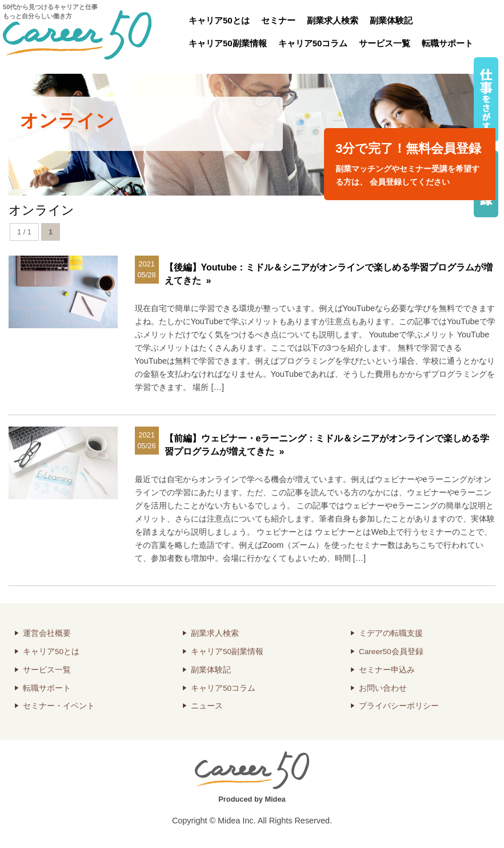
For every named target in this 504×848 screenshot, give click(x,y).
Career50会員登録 (391, 652)
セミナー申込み (387, 670)
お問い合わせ (383, 688)
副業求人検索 (333, 20)
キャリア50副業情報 (228, 43)
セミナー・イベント (59, 706)
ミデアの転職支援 (391, 633)
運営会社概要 (47, 633)
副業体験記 (391, 20)
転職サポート (447, 43)
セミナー (278, 20)
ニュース (207, 706)
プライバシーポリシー (399, 706)
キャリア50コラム (313, 43)
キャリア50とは (219, 20)
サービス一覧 (385, 43)
